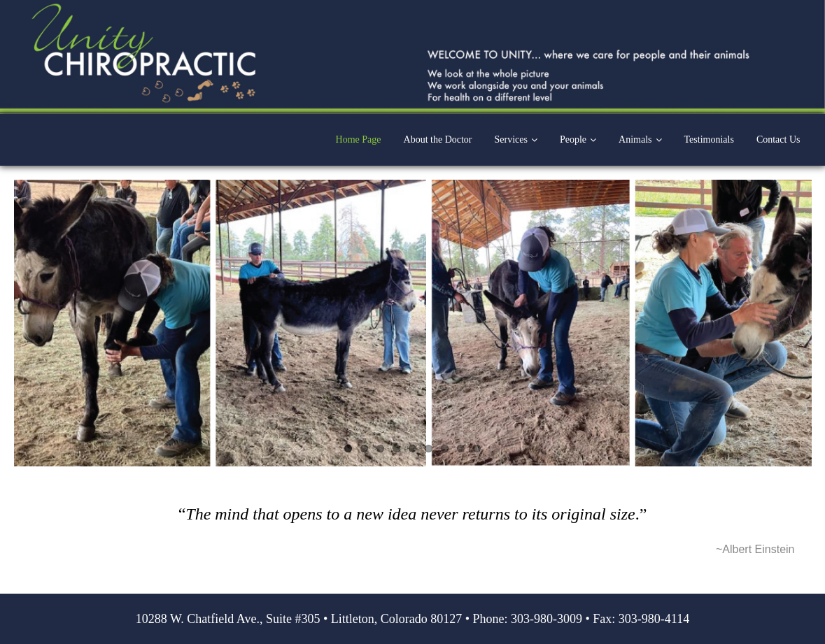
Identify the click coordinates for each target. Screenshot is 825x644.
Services (511, 139)
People (573, 139)
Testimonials (709, 139)
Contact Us (778, 139)
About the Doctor (438, 139)
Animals (635, 139)
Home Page (359, 139)
